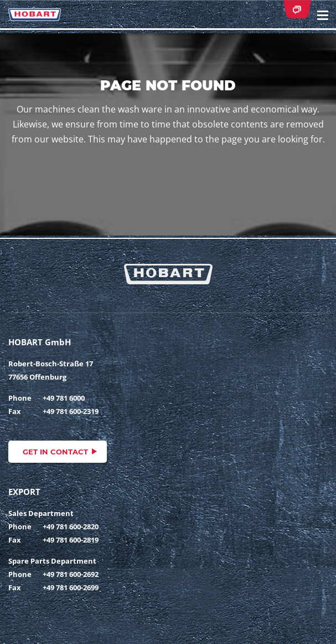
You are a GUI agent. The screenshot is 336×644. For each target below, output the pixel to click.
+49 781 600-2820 (71, 527)
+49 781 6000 (64, 398)
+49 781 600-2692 (71, 574)
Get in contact (55, 452)
